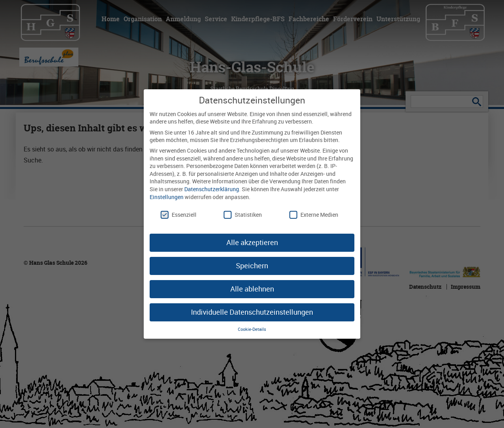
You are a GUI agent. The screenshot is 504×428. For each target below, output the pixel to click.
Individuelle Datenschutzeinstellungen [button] (252, 311)
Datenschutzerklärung (212, 188)
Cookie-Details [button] (252, 328)
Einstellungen (167, 196)
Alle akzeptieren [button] (252, 242)
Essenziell (179, 214)
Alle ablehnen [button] (252, 288)
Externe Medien (314, 214)
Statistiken (243, 214)
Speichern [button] (252, 265)
